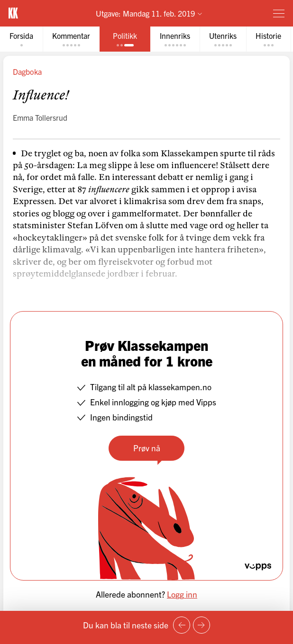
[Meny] (279, 13)
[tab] (21, 39)
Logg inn (182, 594)
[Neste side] (201, 625)
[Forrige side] (182, 625)
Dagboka (27, 72)
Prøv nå (147, 448)
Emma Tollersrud (40, 117)
